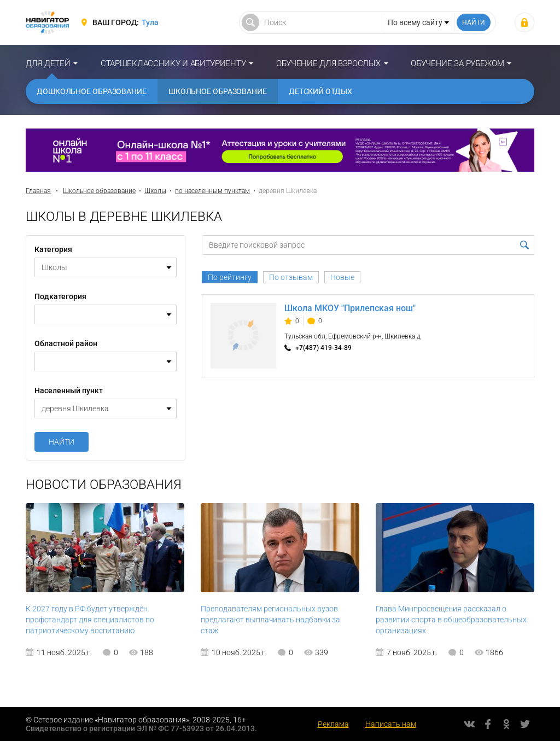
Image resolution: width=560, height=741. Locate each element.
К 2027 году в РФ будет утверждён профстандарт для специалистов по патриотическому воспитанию (90, 620)
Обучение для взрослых (328, 63)
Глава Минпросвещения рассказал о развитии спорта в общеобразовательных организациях (451, 620)
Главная (38, 191)
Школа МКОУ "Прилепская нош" (350, 308)
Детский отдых (320, 91)
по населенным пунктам (212, 191)
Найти (62, 442)
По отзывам (291, 277)
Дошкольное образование (92, 91)
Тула (150, 22)
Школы (155, 191)
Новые (342, 277)
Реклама (333, 724)
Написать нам (391, 724)
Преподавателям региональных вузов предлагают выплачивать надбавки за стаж (270, 620)
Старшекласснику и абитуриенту (173, 63)
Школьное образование (218, 91)
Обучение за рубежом (457, 63)
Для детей (48, 63)
